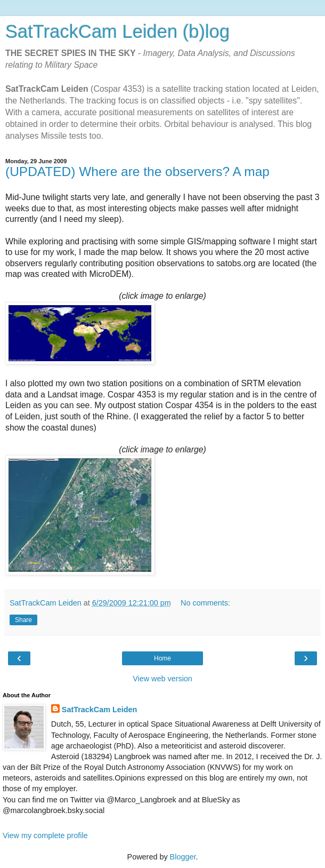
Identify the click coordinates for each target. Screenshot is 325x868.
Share (23, 620)
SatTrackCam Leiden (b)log (117, 31)
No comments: (205, 603)
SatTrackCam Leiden (100, 710)
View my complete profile (45, 835)
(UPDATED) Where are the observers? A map (137, 172)
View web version (162, 679)
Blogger (183, 857)
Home (162, 658)
